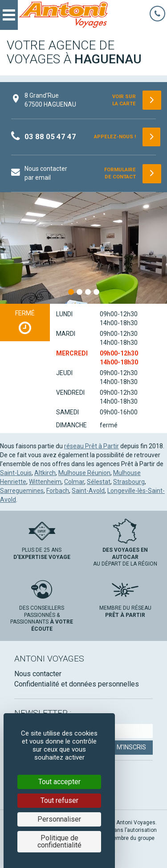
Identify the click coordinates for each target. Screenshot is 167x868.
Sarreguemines (22, 491)
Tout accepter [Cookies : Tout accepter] (59, 782)
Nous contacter (38, 674)
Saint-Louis (16, 473)
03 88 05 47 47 (50, 136)
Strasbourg (129, 482)
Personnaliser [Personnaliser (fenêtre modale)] (59, 819)
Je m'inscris (127, 747)
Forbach (58, 491)
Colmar (74, 482)
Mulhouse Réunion (84, 473)
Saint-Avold (88, 491)
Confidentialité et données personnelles (77, 684)
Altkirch (45, 473)
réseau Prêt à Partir (92, 446)
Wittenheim (45, 482)
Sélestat (99, 482)
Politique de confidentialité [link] (59, 841)
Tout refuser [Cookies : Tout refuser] (59, 800)
